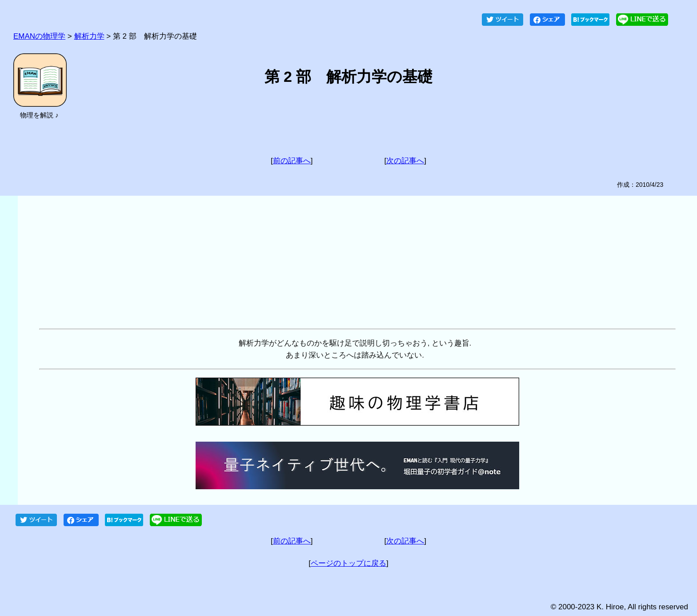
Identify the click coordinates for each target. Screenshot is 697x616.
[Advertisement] (306, 262)
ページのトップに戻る (348, 563)
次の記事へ (405, 161)
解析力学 (89, 36)
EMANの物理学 (39, 36)
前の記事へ (292, 161)
